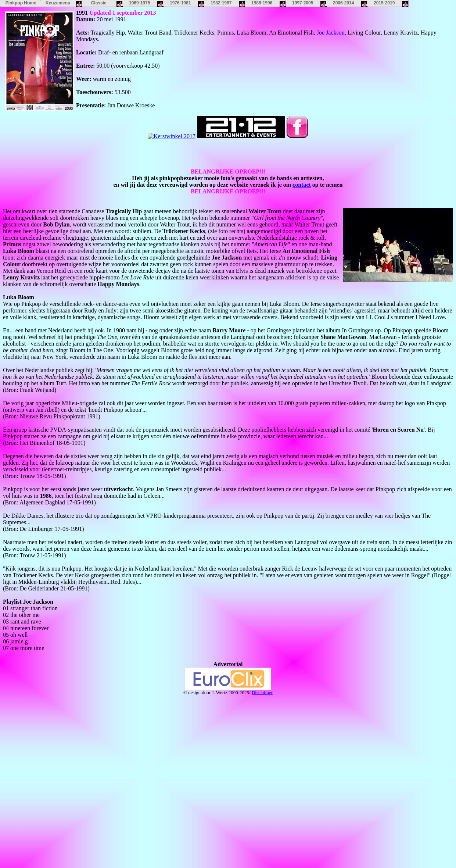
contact (302, 185)
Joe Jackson (331, 33)
